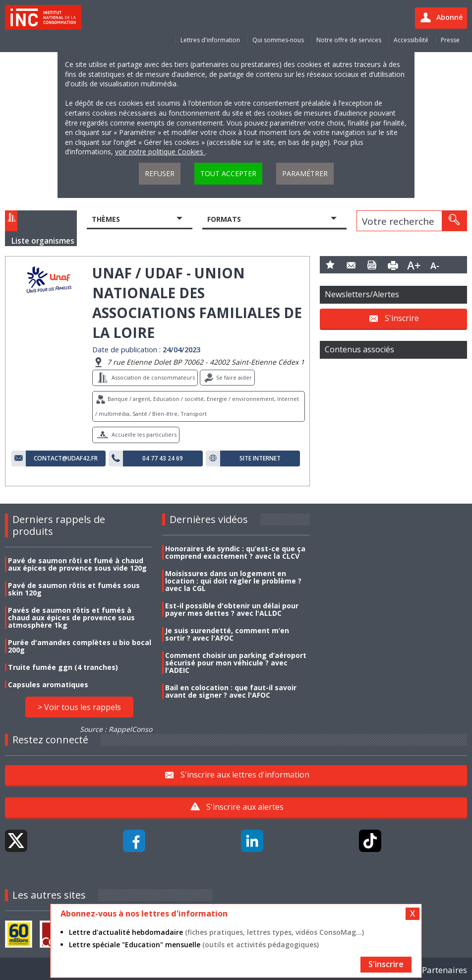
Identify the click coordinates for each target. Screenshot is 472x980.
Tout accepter (228, 173)
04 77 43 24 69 (163, 458)
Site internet (260, 458)
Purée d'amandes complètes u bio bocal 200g (80, 646)
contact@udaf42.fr (66, 458)
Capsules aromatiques (48, 685)
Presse (450, 40)
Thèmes (106, 219)
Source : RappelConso (116, 729)
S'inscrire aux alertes (245, 807)
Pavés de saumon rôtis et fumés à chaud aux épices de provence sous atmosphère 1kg (71, 618)
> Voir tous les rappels (79, 707)
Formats (224, 219)
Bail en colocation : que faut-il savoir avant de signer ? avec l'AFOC (231, 691)
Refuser (160, 173)
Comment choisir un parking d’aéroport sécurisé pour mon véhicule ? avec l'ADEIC (236, 663)
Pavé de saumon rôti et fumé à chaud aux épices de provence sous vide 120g (77, 564)
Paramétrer (305, 173)
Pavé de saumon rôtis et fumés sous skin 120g (74, 589)
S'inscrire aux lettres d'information (245, 774)
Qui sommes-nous (278, 40)
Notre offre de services (349, 40)
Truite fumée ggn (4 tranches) (63, 667)
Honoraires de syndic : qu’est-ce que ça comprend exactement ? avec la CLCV (235, 552)
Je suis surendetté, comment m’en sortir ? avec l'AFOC (227, 634)
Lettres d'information (210, 40)
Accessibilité (411, 40)
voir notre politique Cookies (160, 152)
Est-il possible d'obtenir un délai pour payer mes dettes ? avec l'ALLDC (232, 609)
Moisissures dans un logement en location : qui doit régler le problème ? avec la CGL (233, 581)
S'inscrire (402, 318)
